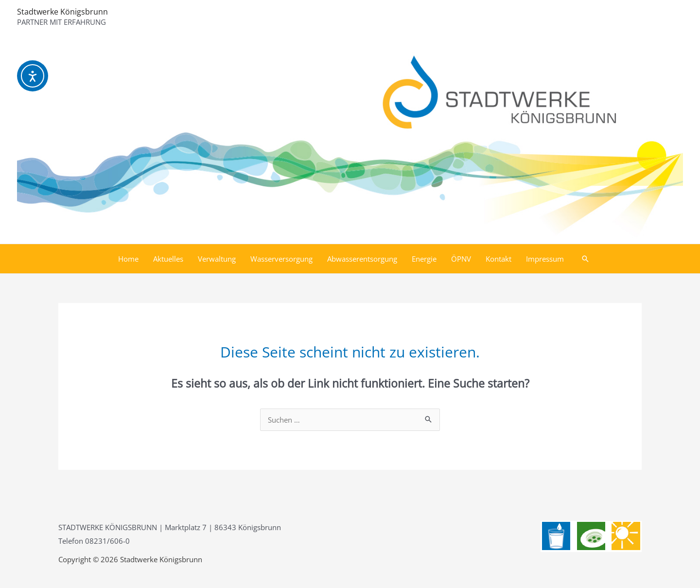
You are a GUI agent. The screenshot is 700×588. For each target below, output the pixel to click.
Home (128, 259)
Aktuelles (168, 259)
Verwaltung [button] (217, 259)
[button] (585, 259)
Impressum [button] (545, 259)
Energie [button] (424, 259)
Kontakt (499, 259)
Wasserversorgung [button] (281, 259)
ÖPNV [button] (461, 259)
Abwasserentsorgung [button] (362, 259)
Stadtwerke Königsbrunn (62, 12)
